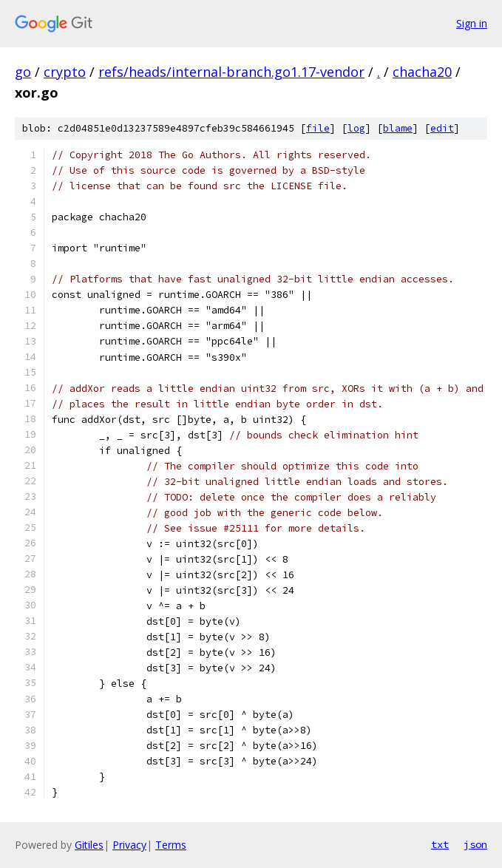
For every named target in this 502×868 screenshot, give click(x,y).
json (475, 844)
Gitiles (89, 845)
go (23, 72)
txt (440, 844)
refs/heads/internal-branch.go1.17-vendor (231, 72)
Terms (171, 845)
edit (442, 128)
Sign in (472, 23)
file (318, 128)
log (356, 128)
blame (398, 128)
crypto (65, 72)
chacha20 (422, 72)
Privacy (129, 845)
